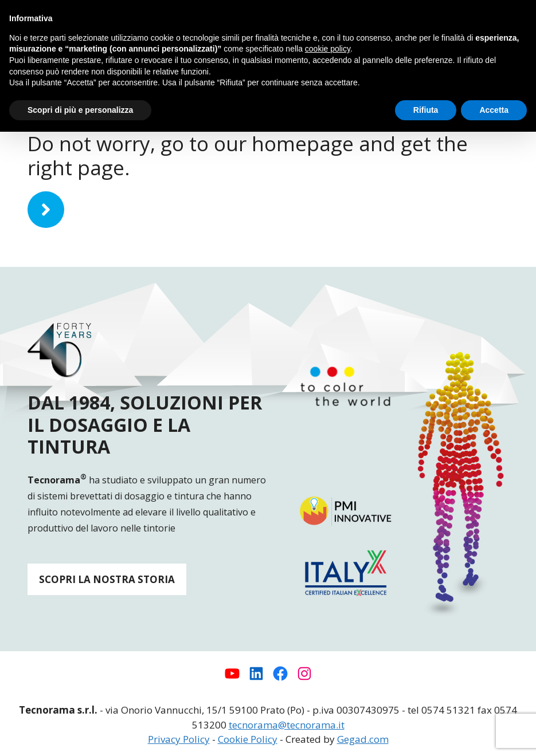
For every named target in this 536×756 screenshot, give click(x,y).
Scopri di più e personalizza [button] (80, 110)
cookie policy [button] (328, 49)
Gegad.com (363, 739)
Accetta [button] (494, 110)
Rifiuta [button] (426, 110)
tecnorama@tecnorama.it (287, 725)
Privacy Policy (179, 739)
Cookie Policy (248, 739)
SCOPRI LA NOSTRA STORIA (107, 579)
